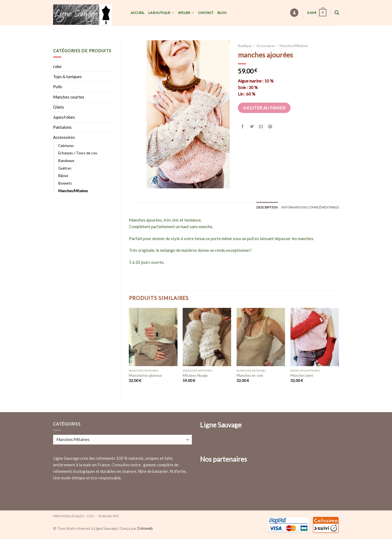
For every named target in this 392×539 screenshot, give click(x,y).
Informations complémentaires (310, 207)
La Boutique (161, 13)
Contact (206, 13)
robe (57, 66)
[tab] (267, 207)
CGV (90, 516)
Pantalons (62, 127)
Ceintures (66, 146)
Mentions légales (68, 516)
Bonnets (65, 183)
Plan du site (109, 516)
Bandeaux (66, 161)
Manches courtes (69, 97)
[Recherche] (337, 13)
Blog (222, 13)
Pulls (58, 87)
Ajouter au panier (264, 108)
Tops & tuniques (67, 76)
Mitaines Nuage (195, 375)
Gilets (59, 107)
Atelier (186, 13)
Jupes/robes (64, 117)
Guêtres (65, 168)
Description (267, 207)
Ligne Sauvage (105, 528)
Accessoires (64, 137)
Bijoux (63, 176)
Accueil (138, 13)
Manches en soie (250, 375)
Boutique (245, 46)
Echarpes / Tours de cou (78, 153)
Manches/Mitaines (73, 191)
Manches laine (302, 375)
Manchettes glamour (146, 375)
